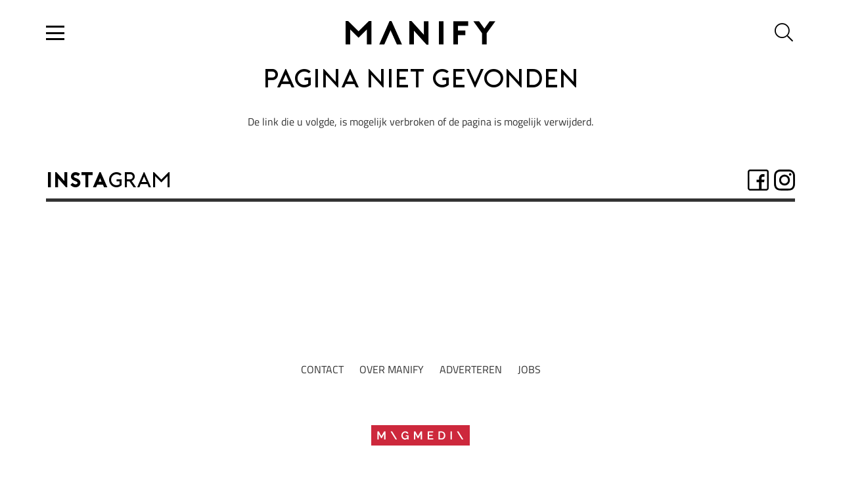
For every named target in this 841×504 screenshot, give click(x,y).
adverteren (471, 369)
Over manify (392, 369)
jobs (529, 369)
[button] (55, 33)
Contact (322, 369)
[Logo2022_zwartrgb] (420, 33)
